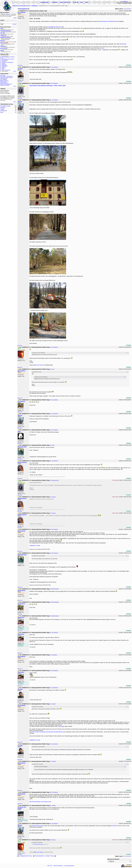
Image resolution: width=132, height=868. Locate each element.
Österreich (4, 67)
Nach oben (20, 65)
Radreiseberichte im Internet (8, 59)
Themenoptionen (24, 9)
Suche (75, 2)
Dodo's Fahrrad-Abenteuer (6, 84)
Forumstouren (5, 60)
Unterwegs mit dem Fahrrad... (7, 77)
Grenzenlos (3, 75)
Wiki (87, 2)
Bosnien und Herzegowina (7, 62)
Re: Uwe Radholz (54, 67)
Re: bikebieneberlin (54, 480)
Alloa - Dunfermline (6, 70)
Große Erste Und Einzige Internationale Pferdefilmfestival (47, 732)
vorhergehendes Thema (25, 856)
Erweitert (15, 24)
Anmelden (124, 2)
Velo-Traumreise (4, 79)
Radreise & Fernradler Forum (21, 6)
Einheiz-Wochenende (38, 826)
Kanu (103, 48)
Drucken (128, 65)
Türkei (3, 69)
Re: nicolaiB (52, 704)
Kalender (55, 2)
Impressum (50, 866)
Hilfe (81, 2)
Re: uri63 (52, 445)
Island (3, 68)
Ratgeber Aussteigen (5, 85)
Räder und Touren (38, 365)
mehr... (15, 71)
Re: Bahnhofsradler (54, 589)
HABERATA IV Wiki (35, 546)
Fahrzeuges (61, 726)
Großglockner (5, 66)
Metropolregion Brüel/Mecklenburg (109, 21)
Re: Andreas (53, 497)
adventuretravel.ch (4, 83)
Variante (115, 826)
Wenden (124, 44)
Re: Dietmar (52, 840)
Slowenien (4, 65)
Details (15, 18)
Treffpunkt (35, 6)
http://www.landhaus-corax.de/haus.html (40, 802)
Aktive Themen (64, 2)
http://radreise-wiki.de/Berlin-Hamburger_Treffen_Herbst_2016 (47, 86)
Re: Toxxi (52, 369)
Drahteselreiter (3, 82)
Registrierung (45, 2)
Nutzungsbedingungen (69, 866)
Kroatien (4, 63)
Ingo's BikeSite (3, 80)
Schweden (4, 61)
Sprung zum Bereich (113, 859)
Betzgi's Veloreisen (4, 81)
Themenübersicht (39, 856)
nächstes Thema (51, 856)
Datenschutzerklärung (58, 866)
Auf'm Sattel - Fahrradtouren (6, 76)
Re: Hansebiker (53, 655)
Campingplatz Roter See (54, 27)
